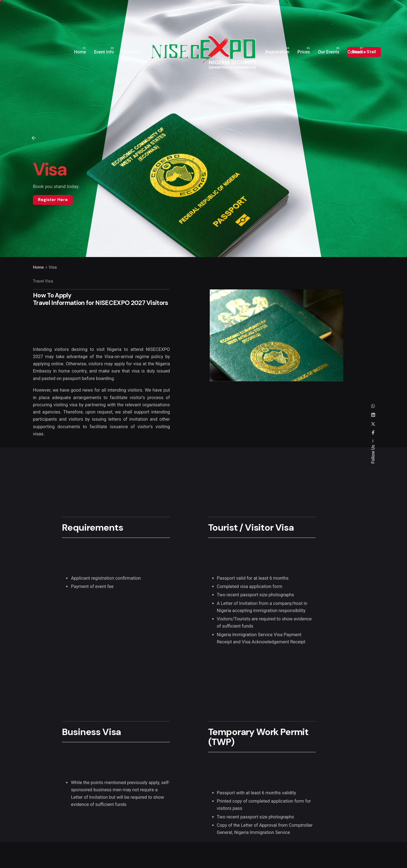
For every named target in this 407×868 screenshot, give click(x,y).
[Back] (34, 138)
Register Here (53, 200)
